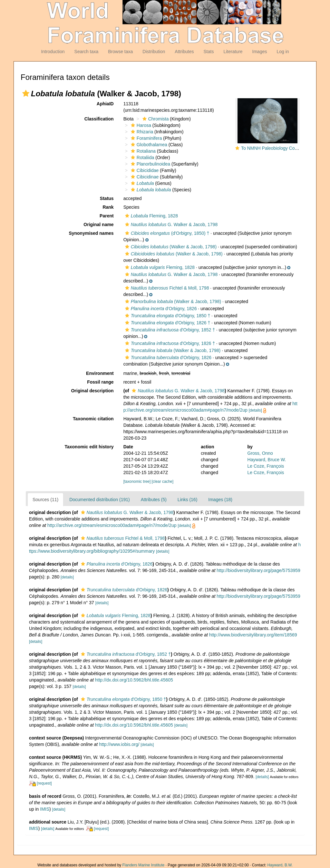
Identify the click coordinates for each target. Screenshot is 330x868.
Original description (92, 391)
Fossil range (100, 382)
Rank (108, 207)
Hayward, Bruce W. (267, 460)
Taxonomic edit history (89, 447)
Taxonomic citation (93, 419)
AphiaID (105, 104)
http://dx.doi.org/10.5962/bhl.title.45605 (134, 680)
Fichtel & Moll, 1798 (166, 288)
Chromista (155, 119)
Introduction (53, 52)
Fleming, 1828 (151, 216)
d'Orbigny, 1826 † (167, 323)
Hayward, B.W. (280, 865)
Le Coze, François (266, 466)
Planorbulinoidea (150, 164)
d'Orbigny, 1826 (160, 309)
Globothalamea (148, 145)
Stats (209, 52)
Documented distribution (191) (100, 500)
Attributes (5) (154, 500)
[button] (26, 93)
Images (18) (220, 500)
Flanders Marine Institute (144, 865)
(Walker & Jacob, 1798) (170, 247)
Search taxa (87, 52)
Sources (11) (45, 500)
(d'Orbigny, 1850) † (166, 233)
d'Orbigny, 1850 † (167, 316)
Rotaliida (142, 157)
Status (107, 198)
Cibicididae (144, 170)
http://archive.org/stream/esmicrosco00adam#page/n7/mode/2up (112, 525)
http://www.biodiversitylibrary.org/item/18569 (253, 635)
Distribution (154, 52)
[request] (44, 783)
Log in (283, 52)
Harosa (140, 125)
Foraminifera (146, 138)
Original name (98, 224)
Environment (100, 373)
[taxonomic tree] (137, 482)
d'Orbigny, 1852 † (169, 330)
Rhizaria (141, 132)
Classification (99, 119)
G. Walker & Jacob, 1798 (171, 224)
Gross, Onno (260, 453)
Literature (233, 52)
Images (260, 52)
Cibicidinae (144, 177)
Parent (107, 216)
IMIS (45, 809)
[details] (255, 410)
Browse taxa (120, 52)
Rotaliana (142, 151)
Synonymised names (91, 233)
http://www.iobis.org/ (119, 744)
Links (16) (187, 500)
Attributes (184, 52)
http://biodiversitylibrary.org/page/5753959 (258, 570)
